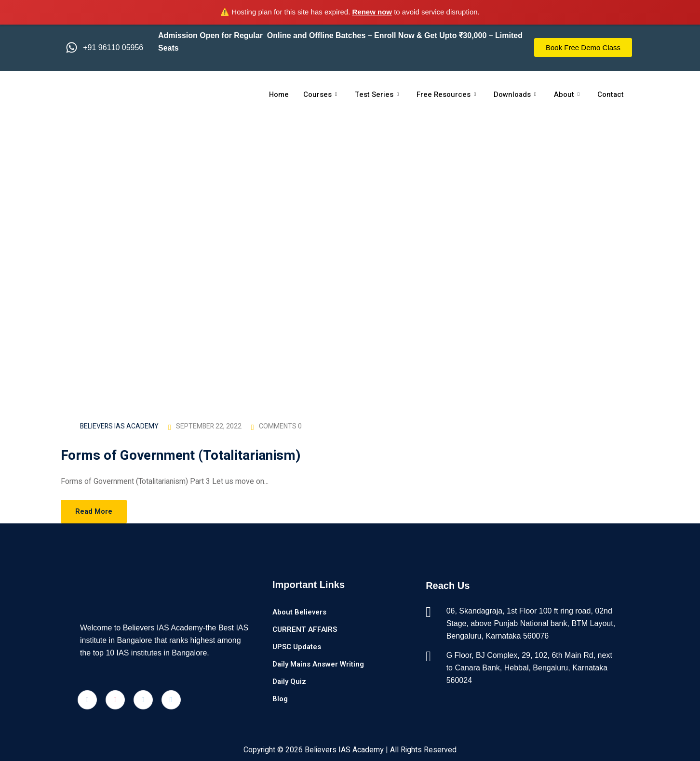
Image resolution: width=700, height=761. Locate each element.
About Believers (299, 612)
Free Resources (446, 94)
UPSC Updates (297, 647)
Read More (94, 511)
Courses (320, 94)
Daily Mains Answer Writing (318, 664)
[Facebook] (87, 700)
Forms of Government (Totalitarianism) (182, 456)
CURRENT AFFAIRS (305, 629)
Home (279, 94)
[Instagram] (115, 700)
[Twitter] (171, 700)
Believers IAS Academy (119, 426)
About (567, 94)
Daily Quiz (289, 681)
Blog (280, 699)
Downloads (515, 94)
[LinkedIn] (143, 700)
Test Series (377, 94)
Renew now (372, 12)
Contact (611, 94)
